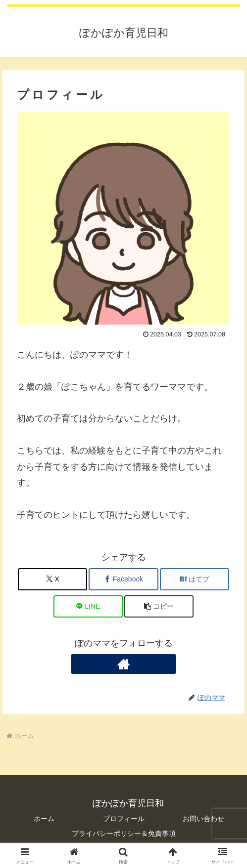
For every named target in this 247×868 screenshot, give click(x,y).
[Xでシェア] (52, 579)
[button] (159, 606)
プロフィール (124, 819)
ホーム (44, 819)
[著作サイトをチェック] (123, 664)
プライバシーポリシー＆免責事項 (124, 833)
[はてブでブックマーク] (195, 579)
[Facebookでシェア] (123, 579)
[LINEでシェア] (88, 606)
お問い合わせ (203, 819)
